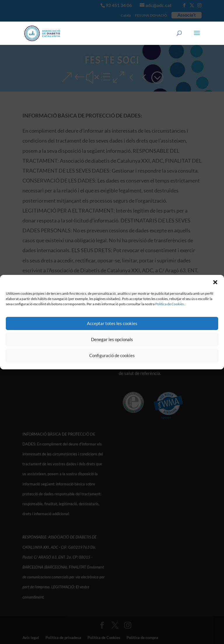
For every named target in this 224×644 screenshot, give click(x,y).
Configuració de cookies (112, 355)
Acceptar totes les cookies (112, 323)
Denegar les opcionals (112, 339)
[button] (215, 282)
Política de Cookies (169, 304)
